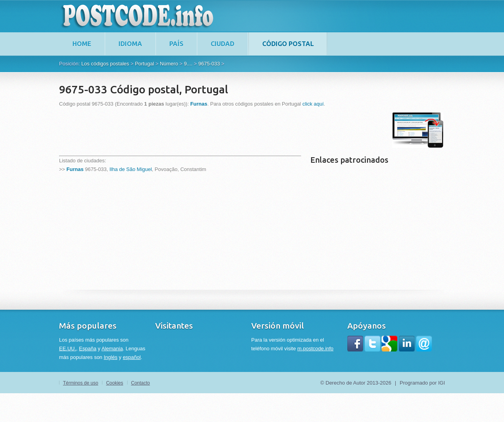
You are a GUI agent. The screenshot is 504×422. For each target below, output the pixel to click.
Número (169, 64)
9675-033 (209, 64)
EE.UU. (68, 349)
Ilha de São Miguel (131, 169)
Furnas (75, 169)
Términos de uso (81, 383)
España (88, 349)
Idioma (130, 44)
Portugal (145, 64)
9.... (188, 64)
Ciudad (222, 44)
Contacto (141, 383)
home (82, 44)
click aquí (313, 104)
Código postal (288, 44)
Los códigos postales (105, 64)
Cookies (114, 383)
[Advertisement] (202, 130)
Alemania (112, 349)
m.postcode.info (315, 349)
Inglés (110, 357)
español (132, 357)
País (176, 44)
